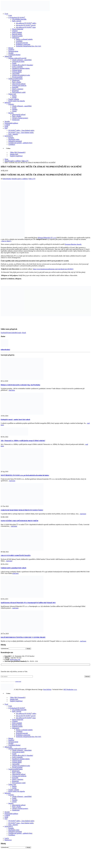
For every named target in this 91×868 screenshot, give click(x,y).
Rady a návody (17, 21)
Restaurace (15, 91)
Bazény (14, 96)
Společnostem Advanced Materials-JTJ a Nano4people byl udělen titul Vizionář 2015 (28, 603)
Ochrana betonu (17, 70)
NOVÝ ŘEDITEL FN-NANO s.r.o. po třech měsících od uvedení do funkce (25, 475)
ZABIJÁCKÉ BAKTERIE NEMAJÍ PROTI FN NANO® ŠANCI (22, 510)
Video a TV (32, 179)
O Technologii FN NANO (17, 18)
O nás (10, 15)
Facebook (4, 333)
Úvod (6, 14)
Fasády (14, 63)
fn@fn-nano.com (15, 660)
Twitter (9, 333)
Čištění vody (12, 94)
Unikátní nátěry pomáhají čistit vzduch (13, 568)
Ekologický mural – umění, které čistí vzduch (15, 420)
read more (12, 390)
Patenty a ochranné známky (24, 39)
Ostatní (14, 111)
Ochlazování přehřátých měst (21, 75)
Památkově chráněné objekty (21, 68)
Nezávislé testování (22, 43)
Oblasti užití (8, 56)
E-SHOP (7, 125)
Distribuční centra (14, 139)
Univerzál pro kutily (18, 62)
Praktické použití (17, 36)
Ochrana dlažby (17, 72)
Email (24, 333)
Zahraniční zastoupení (15, 141)
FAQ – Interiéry (13, 134)
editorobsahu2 (7, 179)
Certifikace (12, 144)
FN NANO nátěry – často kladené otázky (21, 130)
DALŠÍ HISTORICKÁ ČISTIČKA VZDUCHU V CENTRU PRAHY (23, 637)
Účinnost (15, 31)
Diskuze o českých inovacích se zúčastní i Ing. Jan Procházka (20, 385)
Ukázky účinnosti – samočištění (22, 60)
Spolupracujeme (13, 51)
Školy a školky (17, 82)
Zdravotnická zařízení (19, 84)
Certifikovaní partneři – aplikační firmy (20, 143)
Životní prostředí (17, 77)
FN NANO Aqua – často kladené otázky (21, 133)
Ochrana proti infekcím (19, 85)
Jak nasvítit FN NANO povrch (26, 25)
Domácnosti (16, 80)
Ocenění (11, 53)
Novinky (7, 121)
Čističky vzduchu (14, 99)
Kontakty (11, 138)
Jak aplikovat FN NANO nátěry (26, 23)
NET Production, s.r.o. (70, 689)
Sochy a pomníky (17, 67)
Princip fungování (18, 29)
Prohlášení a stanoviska (23, 44)
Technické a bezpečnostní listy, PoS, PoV (29, 46)
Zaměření (11, 50)
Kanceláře (15, 87)
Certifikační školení (14, 55)
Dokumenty (16, 38)
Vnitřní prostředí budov (16, 79)
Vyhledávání (5, 649)
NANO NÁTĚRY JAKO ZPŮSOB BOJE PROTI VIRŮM (19, 521)
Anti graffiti (16, 74)
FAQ (6, 128)
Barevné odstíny (17, 34)
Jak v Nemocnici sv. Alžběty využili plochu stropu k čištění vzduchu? (23, 441)
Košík (6, 127)
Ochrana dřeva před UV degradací (23, 65)
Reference (8, 103)
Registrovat (8, 840)
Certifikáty (19, 41)
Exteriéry (11, 104)
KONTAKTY (9, 136)
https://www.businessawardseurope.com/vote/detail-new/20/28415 (53, 269)
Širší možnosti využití (19, 92)
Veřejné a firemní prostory (20, 118)
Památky (15, 109)
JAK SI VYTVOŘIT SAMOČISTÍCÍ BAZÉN (16, 555)
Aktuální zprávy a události (20, 179)
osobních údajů (18, 682)
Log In (7, 838)
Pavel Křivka (47, 689)
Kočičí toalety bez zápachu (17, 101)
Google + (19, 333)
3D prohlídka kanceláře (19, 19)
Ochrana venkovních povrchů (17, 58)
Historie (11, 48)
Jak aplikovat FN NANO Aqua (26, 27)
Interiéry (11, 113)
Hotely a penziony (18, 89)
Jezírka (14, 97)
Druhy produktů (17, 32)
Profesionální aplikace (11, 123)
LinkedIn (14, 333)
